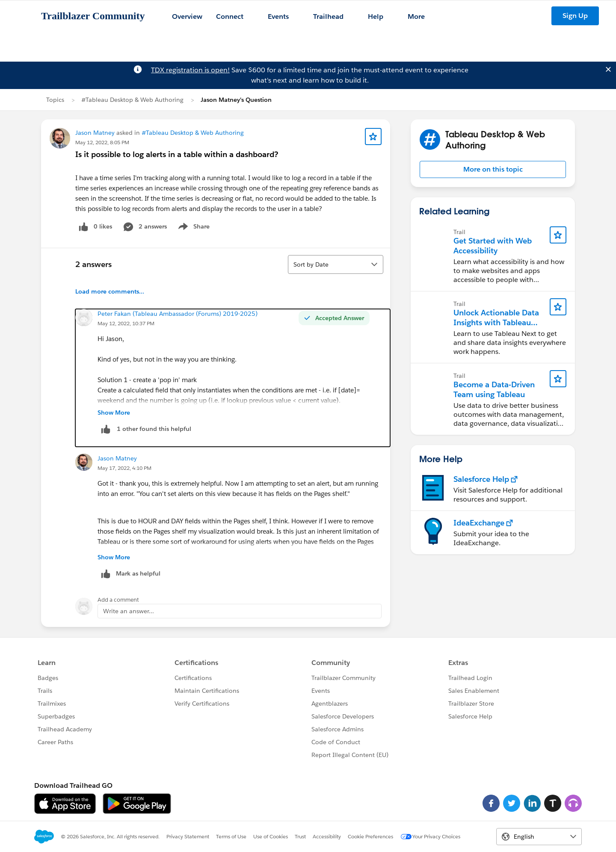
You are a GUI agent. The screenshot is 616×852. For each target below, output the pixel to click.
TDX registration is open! (190, 70)
